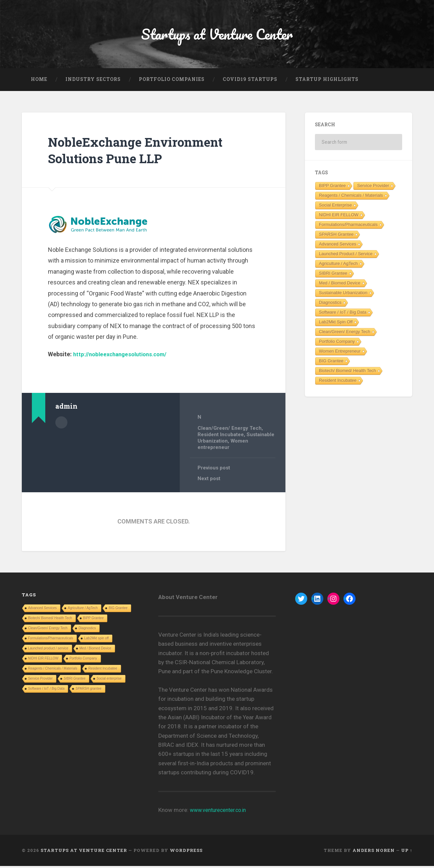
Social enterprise (335, 208)
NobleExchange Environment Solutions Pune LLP (143, 153)
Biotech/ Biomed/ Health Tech (347, 373)
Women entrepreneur (224, 446)
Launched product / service (346, 256)
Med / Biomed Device (340, 286)
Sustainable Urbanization (343, 295)
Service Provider (373, 188)
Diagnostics (330, 305)
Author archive (61, 424)
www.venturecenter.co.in (221, 812)
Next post (209, 481)
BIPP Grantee (332, 188)
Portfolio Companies (172, 82)
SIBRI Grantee (333, 276)
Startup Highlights (327, 82)
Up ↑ (407, 852)
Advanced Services (338, 247)
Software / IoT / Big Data (343, 315)
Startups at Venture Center (217, 35)
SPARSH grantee (336, 237)
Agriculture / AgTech (338, 266)
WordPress (186, 852)
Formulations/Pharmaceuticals (348, 227)
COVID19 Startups (250, 82)
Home (39, 82)
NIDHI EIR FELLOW (339, 217)
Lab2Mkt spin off (336, 325)
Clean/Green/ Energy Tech (230, 431)
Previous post (215, 470)
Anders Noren (374, 852)
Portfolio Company (337, 344)
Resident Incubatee (221, 437)
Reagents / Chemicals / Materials (351, 198)
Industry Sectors (93, 82)
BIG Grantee (331, 363)
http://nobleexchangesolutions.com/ (124, 357)
